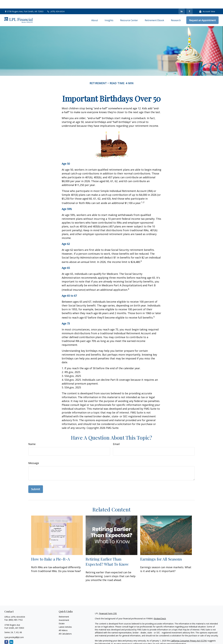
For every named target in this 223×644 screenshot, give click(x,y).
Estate (62, 615)
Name (32, 435)
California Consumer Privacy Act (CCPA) (189, 632)
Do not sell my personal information (169, 635)
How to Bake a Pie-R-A (50, 550)
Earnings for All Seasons (161, 550)
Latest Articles (65, 618)
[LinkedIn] (182, 3)
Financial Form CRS (108, 605)
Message (34, 455)
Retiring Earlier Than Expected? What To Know (107, 553)
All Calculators (65, 625)
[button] (95, 12)
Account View (207, 3)
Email (116, 435)
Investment (64, 612)
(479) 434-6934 (56, 3)
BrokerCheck (160, 610)
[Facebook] (190, 3)
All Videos (63, 622)
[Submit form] (36, 481)
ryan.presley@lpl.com (14, 629)
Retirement (64, 608)
